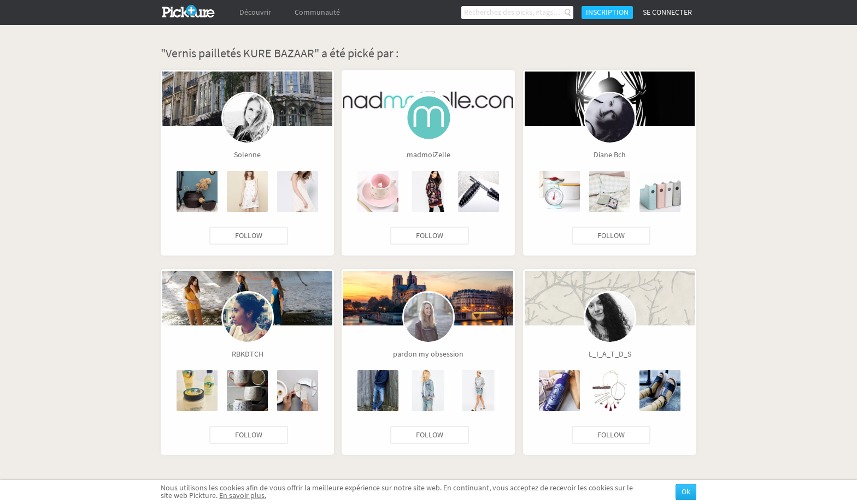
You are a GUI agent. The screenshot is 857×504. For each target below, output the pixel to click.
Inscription (607, 12)
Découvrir (255, 12)
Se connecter (667, 12)
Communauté (317, 12)
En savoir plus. (243, 496)
